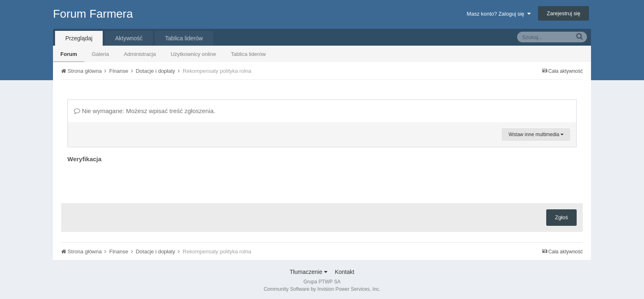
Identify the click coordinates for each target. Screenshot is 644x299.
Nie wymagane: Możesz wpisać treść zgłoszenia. (145, 111)
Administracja (140, 54)
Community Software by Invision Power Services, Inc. (322, 289)
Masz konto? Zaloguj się (498, 14)
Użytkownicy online (193, 54)
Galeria (100, 54)
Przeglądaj (79, 38)
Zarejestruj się (563, 13)
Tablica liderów (248, 54)
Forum (69, 54)
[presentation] (130, 181)
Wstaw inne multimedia (536, 134)
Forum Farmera (93, 14)
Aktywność (129, 38)
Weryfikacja (84, 159)
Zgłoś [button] (561, 217)
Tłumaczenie (308, 272)
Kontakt (344, 272)
